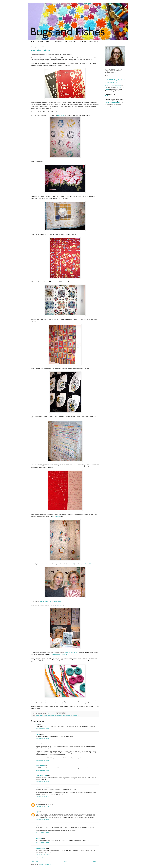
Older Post (96, 861)
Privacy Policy (93, 42)
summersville (76, 716)
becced (38, 734)
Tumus (38, 744)
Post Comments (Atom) (45, 864)
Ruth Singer (58, 601)
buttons (38, 716)
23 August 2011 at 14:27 (42, 797)
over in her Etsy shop (70, 652)
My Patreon (58, 42)
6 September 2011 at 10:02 (43, 854)
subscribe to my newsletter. (113, 103)
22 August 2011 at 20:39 (42, 782)
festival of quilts (44, 716)
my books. (118, 76)
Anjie (37, 812)
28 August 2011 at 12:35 (42, 833)
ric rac (71, 716)
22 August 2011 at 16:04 (42, 770)
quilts (67, 716)
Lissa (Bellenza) (40, 766)
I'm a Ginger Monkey (45, 601)
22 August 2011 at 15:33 (42, 739)
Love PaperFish (86, 564)
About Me (49, 42)
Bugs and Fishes (40, 787)
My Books (83, 42)
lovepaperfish (57, 716)
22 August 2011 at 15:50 (42, 760)
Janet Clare (60, 605)
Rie (37, 724)
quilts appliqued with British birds (59, 654)
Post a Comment (38, 858)
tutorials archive (117, 86)
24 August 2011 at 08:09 (42, 820)
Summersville (61, 115)
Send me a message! (110, 96)
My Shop (40, 42)
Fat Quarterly (56, 516)
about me (111, 76)
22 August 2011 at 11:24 (42, 729)
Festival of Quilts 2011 (42, 50)
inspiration (50, 716)
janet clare (39, 838)
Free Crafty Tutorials (71, 42)
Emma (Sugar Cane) (41, 776)
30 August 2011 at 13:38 (42, 843)
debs (37, 802)
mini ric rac (63, 716)
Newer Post (35, 861)
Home (33, 42)
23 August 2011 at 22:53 (42, 806)
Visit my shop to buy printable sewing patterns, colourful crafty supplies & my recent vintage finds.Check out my (115, 82)
